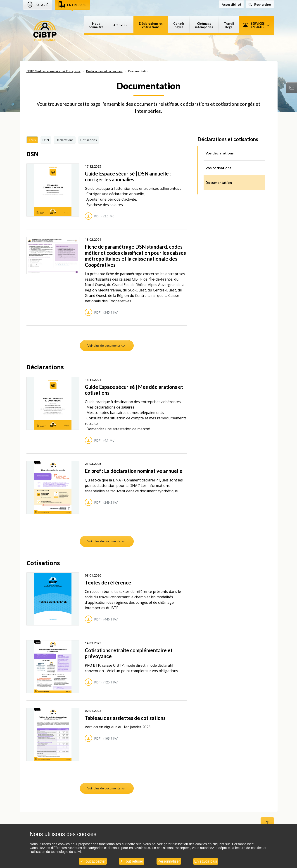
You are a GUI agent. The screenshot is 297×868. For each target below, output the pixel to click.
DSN (46, 140)
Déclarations (65, 140)
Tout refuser (132, 861)
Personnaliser (169, 861)
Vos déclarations (220, 153)
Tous (32, 140)
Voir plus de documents (106, 345)
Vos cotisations (218, 168)
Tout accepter (93, 861)
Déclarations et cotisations (104, 71)
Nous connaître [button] (96, 25)
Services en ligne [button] (256, 25)
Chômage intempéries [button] (204, 25)
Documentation (219, 182)
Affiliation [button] (121, 25)
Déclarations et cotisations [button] (151, 25)
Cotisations (89, 140)
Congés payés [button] (179, 25)
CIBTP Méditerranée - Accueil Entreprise (53, 71)
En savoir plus (206, 861)
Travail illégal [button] (229, 25)
